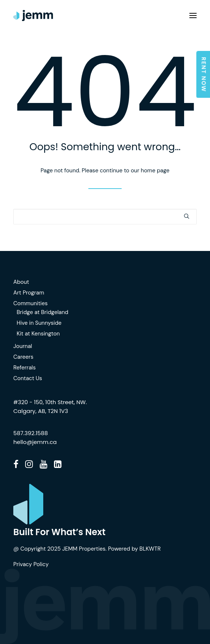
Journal (23, 346)
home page (155, 171)
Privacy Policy (31, 564)
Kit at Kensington (38, 334)
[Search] (105, 217)
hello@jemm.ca (35, 442)
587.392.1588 (31, 433)
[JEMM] (33, 16)
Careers (23, 357)
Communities (31, 303)
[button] (193, 16)
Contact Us (28, 378)
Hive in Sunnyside (39, 323)
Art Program (29, 293)
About (21, 282)
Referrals (24, 368)
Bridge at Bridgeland (43, 312)
